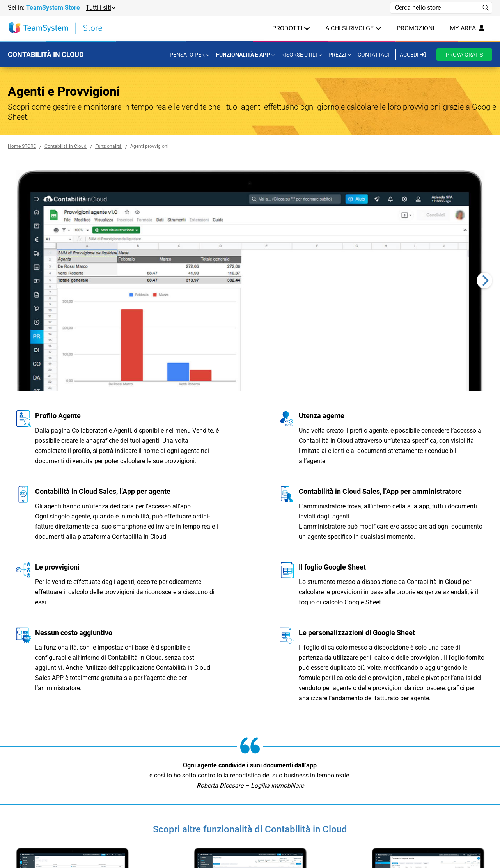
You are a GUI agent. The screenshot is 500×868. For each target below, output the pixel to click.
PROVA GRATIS (464, 55)
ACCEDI (413, 55)
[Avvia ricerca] (486, 8)
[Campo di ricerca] (435, 8)
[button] (100, 8)
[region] (250, 280)
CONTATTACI (373, 55)
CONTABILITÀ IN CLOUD (46, 54)
